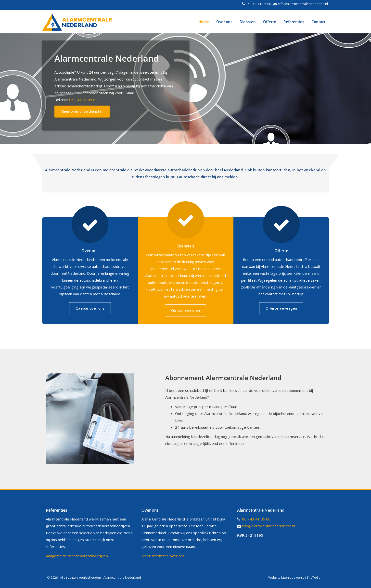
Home (204, 22)
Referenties (294, 22)
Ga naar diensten (185, 310)
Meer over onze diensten (82, 111)
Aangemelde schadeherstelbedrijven (77, 556)
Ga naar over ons (90, 308)
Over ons (224, 22)
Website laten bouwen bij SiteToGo (294, 577)
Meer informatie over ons (163, 556)
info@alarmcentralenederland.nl (303, 4)
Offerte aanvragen (281, 308)
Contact (318, 22)
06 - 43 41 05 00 (258, 4)
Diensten (248, 22)
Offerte (270, 22)
